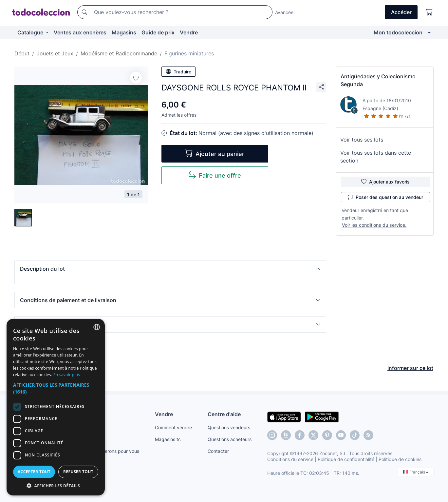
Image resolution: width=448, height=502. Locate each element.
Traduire (178, 71)
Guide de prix (158, 32)
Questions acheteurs (230, 439)
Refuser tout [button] (78, 472)
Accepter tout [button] (34, 472)
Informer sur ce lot (410, 368)
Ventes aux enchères (80, 32)
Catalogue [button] (31, 32)
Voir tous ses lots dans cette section (376, 157)
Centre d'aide (224, 414)
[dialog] (56, 407)
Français (416, 472)
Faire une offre (215, 175)
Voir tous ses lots (362, 140)
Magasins (124, 32)
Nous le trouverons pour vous (108, 451)
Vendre (189, 32)
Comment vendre (173, 427)
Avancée (284, 12)
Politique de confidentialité (346, 459)
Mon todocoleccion (398, 32)
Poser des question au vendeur (385, 197)
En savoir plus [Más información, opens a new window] (67, 375)
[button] (170, 269)
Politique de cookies (400, 459)
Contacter (218, 451)
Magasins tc (168, 439)
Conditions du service (290, 459)
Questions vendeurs (229, 427)
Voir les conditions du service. (374, 225)
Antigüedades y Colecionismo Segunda (378, 80)
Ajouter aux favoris (385, 182)
